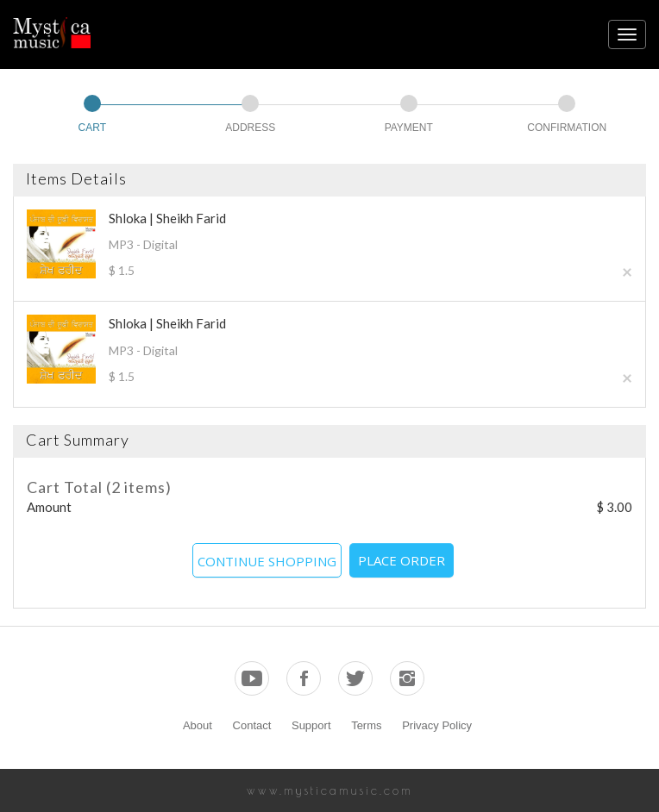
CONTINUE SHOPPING (267, 561)
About (198, 725)
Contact (252, 725)
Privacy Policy (437, 725)
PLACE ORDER (402, 560)
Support (311, 725)
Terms (366, 725)
